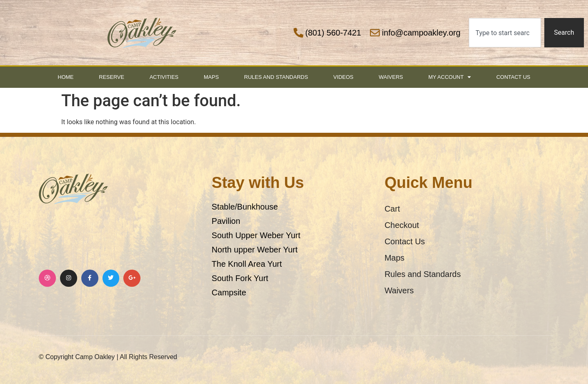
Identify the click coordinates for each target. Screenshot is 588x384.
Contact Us (513, 77)
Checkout (402, 225)
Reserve (111, 77)
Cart (392, 209)
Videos (343, 77)
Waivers (391, 77)
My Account (450, 77)
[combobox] (505, 33)
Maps (211, 77)
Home (66, 77)
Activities (164, 77)
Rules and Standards (276, 77)
